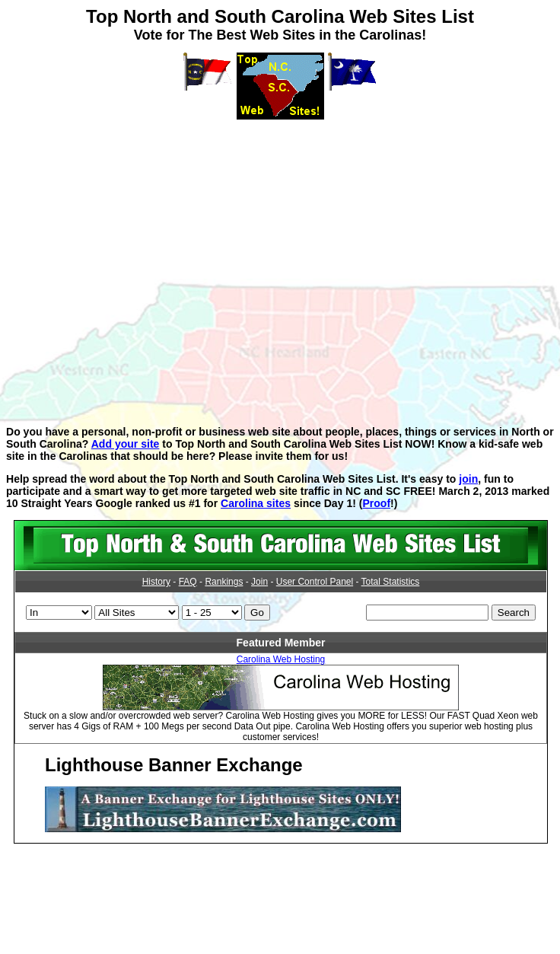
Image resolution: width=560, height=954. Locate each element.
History (156, 582)
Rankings (224, 582)
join (468, 479)
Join (259, 582)
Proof (376, 503)
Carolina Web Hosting (281, 659)
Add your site (126, 444)
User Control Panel (315, 582)
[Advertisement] (277, 262)
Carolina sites (256, 503)
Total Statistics (391, 582)
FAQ (188, 582)
